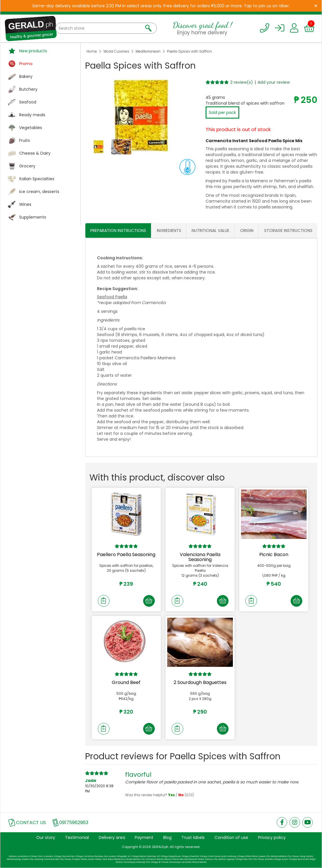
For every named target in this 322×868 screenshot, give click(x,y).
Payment (144, 837)
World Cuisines (116, 51)
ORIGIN (247, 231)
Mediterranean (148, 51)
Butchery (28, 89)
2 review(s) (242, 82)
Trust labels (193, 837)
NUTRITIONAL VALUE (211, 231)
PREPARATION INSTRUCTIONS (118, 231)
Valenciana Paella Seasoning (200, 557)
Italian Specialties (37, 179)
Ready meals (32, 115)
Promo (26, 64)
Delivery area (112, 837)
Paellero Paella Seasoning (126, 554)
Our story (46, 837)
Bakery (26, 76)
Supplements (33, 217)
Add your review (274, 82)
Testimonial (77, 837)
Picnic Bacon (274, 554)
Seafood (28, 102)
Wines (25, 204)
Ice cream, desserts (39, 192)
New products (33, 51)
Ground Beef (126, 682)
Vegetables (31, 128)
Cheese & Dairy (35, 153)
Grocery (27, 166)
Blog (167, 837)
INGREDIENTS (169, 231)
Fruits (25, 140)
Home (92, 51)
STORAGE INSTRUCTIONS (288, 231)
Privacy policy (272, 837)
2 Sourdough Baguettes (200, 682)
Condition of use (231, 837)
